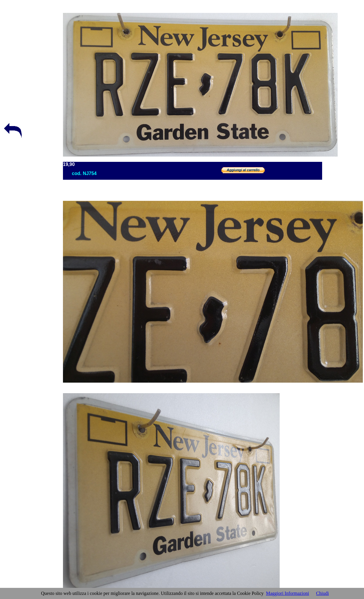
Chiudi (322, 593)
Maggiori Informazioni (287, 593)
